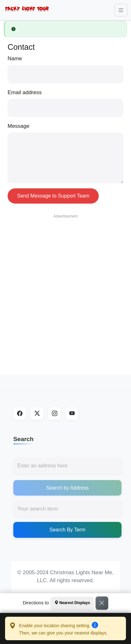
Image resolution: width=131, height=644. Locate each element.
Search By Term (67, 530)
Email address (25, 92)
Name (15, 59)
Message (19, 126)
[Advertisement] (64, 285)
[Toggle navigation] (121, 10)
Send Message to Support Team (53, 196)
